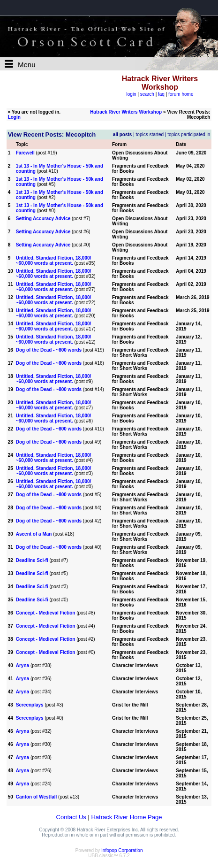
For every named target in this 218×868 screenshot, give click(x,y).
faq (161, 94)
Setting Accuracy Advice (43, 219)
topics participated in (189, 134)
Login (14, 117)
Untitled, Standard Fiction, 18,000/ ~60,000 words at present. (54, 261)
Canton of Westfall (37, 797)
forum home (181, 94)
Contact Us (71, 817)
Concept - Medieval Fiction (46, 613)
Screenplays (30, 705)
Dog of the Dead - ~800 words (49, 350)
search (147, 94)
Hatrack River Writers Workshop (126, 112)
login (132, 94)
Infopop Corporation (122, 850)
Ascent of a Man (34, 534)
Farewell (25, 153)
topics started (150, 134)
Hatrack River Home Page (126, 817)
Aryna (23, 665)
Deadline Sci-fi (32, 560)
